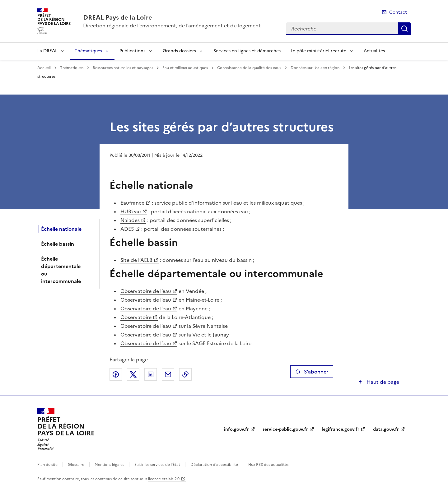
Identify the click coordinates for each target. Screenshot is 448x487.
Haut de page (382, 382)
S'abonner (312, 372)
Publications (132, 51)
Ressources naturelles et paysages (123, 68)
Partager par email (168, 374)
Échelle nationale (61, 229)
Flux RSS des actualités (268, 465)
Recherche (404, 29)
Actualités (374, 51)
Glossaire (76, 465)
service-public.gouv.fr (285, 429)
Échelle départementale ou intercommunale (61, 270)
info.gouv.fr (236, 429)
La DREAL (47, 51)
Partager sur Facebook (116, 374)
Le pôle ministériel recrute (318, 51)
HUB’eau (131, 211)
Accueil (44, 68)
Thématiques (88, 51)
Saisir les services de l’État (157, 465)
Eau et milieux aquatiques (186, 68)
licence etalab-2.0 (164, 479)
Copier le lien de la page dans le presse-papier (185, 374)
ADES (127, 229)
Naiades (130, 220)
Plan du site (47, 465)
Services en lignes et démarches (247, 51)
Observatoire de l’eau (146, 291)
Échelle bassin (58, 244)
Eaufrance (132, 203)
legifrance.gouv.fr (341, 429)
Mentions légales (109, 465)
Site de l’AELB (136, 260)
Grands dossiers (179, 51)
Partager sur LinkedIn (151, 374)
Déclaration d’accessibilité (214, 465)
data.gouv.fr (386, 429)
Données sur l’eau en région (315, 68)
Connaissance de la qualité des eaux (249, 68)
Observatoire (136, 317)
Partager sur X (133, 374)
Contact (398, 12)
